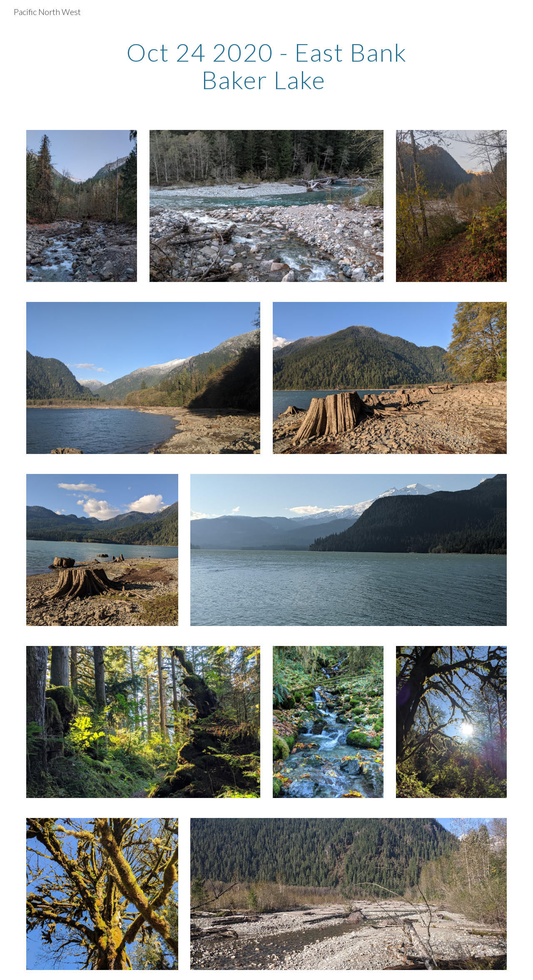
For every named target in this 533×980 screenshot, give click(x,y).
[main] (266, 66)
